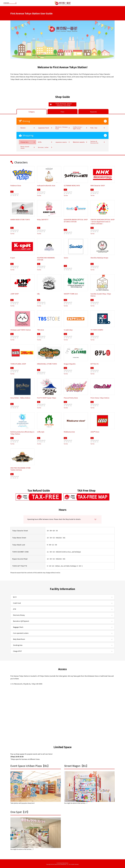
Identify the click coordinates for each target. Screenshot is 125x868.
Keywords (93, 112)
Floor (62, 112)
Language (6, 3)
